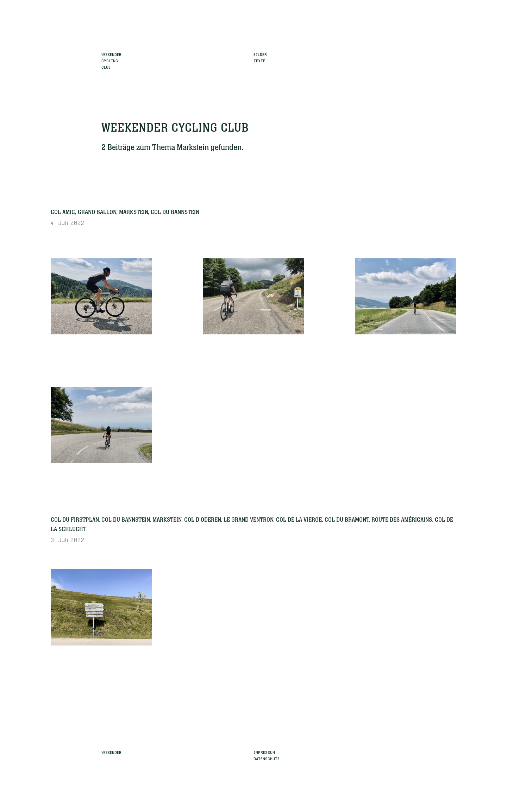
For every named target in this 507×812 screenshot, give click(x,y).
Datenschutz (267, 758)
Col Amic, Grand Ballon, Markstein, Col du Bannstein (125, 212)
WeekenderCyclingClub (111, 60)
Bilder (260, 54)
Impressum (264, 752)
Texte (259, 60)
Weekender (111, 752)
